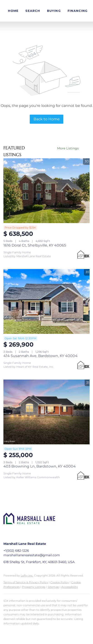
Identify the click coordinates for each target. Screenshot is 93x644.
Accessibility (70, 587)
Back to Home (47, 119)
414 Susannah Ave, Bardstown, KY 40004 (40, 356)
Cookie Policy (60, 582)
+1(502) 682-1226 (16, 551)
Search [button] (33, 11)
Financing (78, 11)
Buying (54, 11)
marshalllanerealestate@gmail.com (32, 555)
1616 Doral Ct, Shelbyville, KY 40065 (35, 245)
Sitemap (53, 587)
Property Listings (34, 587)
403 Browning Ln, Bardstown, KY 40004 (40, 466)
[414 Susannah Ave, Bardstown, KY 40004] (46, 301)
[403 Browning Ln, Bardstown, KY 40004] (46, 412)
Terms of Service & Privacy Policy (26, 582)
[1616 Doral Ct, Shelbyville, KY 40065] (46, 191)
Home (13, 11)
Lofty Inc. (27, 575)
